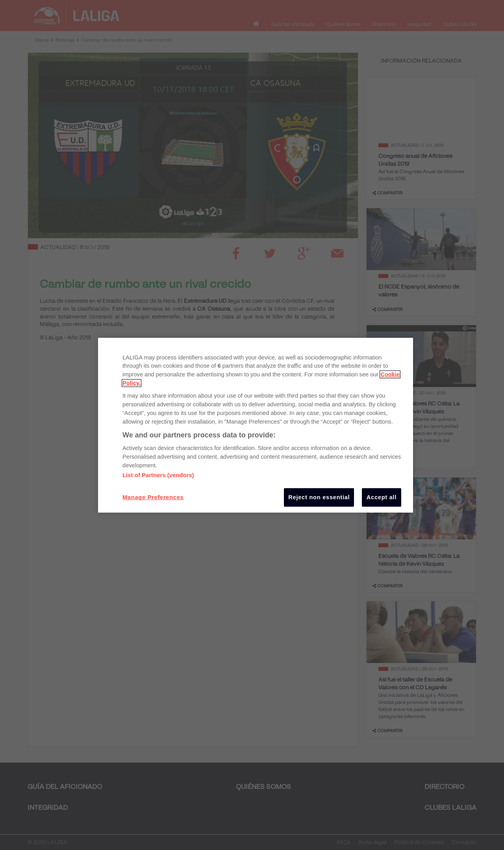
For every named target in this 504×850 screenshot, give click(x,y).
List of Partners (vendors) (158, 475)
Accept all (382, 497)
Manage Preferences (153, 497)
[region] (256, 425)
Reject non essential (319, 497)
